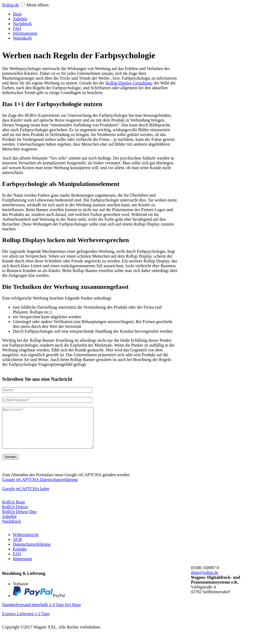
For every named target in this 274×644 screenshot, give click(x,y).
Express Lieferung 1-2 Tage (26, 622)
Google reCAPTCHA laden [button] (26, 497)
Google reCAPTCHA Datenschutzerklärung (40, 488)
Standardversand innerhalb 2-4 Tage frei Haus (41, 613)
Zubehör (9, 524)
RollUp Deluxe (15, 515)
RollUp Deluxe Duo (19, 520)
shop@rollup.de (204, 581)
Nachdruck (12, 529)
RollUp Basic (14, 510)
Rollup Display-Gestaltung (129, 83)
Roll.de (11, 5)
